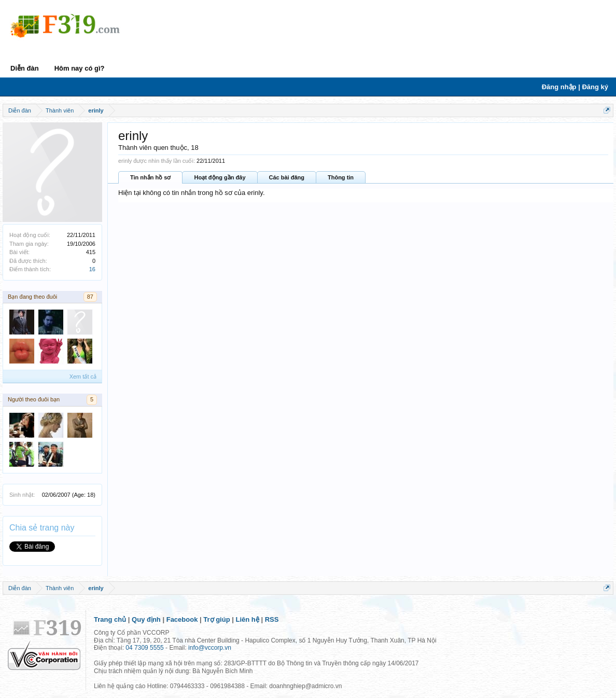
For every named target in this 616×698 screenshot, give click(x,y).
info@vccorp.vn (210, 648)
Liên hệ (248, 619)
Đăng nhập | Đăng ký (575, 87)
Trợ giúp (216, 619)
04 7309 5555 (144, 648)
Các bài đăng (287, 177)
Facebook (182, 619)
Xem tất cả (83, 376)
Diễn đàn (25, 68)
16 (92, 269)
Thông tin (341, 177)
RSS (272, 619)
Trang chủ (110, 619)
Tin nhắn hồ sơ (150, 177)
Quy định (146, 619)
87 (90, 297)
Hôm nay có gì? (80, 68)
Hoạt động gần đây (220, 177)
